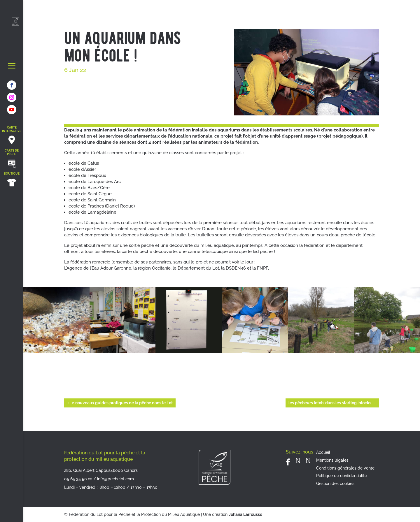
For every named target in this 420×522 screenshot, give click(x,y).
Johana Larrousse (245, 514)
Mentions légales (332, 460)
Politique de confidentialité (342, 476)
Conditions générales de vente (345, 468)
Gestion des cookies (335, 484)
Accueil (323, 452)
